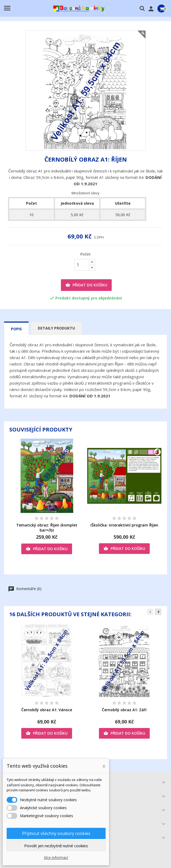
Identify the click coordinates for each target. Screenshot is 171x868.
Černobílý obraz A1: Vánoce (47, 710)
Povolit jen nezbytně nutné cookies (56, 846)
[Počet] (82, 265)
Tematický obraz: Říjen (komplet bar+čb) (47, 528)
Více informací (56, 857)
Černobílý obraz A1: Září (124, 710)
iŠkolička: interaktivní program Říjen (124, 525)
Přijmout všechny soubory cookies (56, 833)
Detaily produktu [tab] (56, 328)
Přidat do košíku (86, 285)
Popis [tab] (16, 329)
